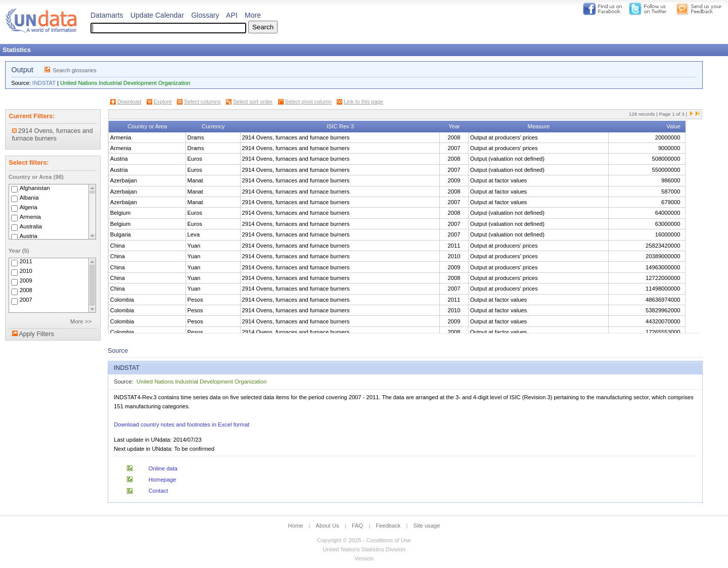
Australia (31, 226)
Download (129, 102)
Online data (163, 468)
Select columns (202, 102)
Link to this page (363, 102)
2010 (26, 271)
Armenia (30, 217)
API (232, 15)
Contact (158, 491)
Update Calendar (157, 15)
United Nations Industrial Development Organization (125, 83)
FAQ (357, 526)
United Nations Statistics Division (364, 549)
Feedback (388, 526)
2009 (26, 281)
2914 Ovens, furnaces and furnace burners (53, 135)
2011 (26, 262)
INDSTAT (44, 83)
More (253, 15)
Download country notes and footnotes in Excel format (181, 424)
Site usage (427, 526)
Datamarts (107, 15)
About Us (328, 526)
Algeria (29, 207)
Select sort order (253, 102)
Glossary (205, 15)
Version (364, 558)
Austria (29, 236)
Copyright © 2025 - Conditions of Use (364, 540)
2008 (26, 291)
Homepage (163, 480)
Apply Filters (36, 334)
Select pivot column (308, 102)
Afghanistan (35, 188)
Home (296, 526)
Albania (29, 198)
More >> (81, 321)
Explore (163, 102)
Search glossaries (75, 70)
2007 (26, 300)
